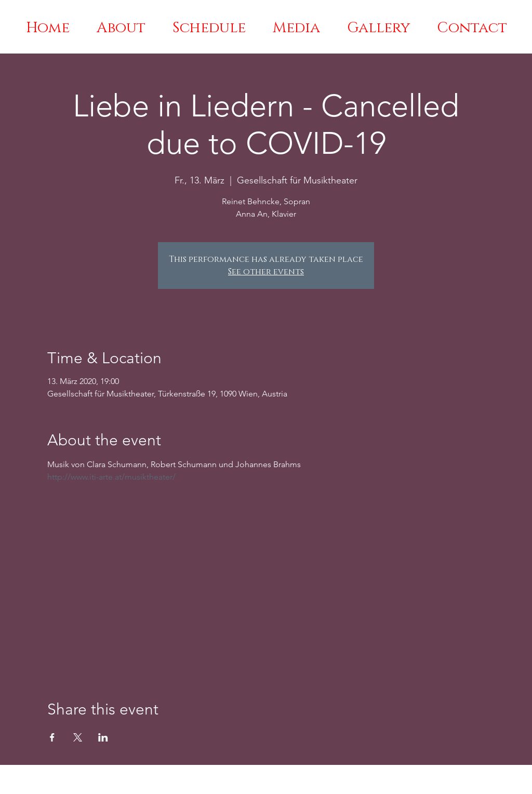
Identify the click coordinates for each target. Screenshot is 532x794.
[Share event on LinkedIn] (103, 737)
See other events (266, 272)
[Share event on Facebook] (52, 737)
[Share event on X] (78, 737)
